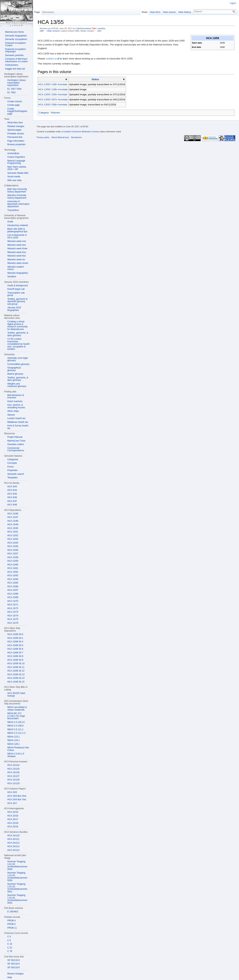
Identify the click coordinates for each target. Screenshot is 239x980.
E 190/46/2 (13, 912)
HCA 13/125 (13, 769)
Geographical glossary (14, 369)
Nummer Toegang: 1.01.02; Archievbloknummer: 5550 (17, 877)
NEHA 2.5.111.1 (15, 729)
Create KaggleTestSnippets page (17, 111)
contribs (101, 28)
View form (155, 12)
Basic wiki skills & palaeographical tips (17, 230)
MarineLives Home (14, 32)
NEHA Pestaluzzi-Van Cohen (18, 749)
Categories (13, 459)
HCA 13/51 (13, 532)
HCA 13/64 (13, 579)
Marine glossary (15, 374)
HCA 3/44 (12, 490)
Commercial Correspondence (16, 449)
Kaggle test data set (15, 69)
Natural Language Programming (16, 162)
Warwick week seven (18, 263)
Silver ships (13, 411)
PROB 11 (12, 928)
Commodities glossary (18, 364)
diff (42, 31)
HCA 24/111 (13, 839)
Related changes (16, 126)
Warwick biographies (18, 273)
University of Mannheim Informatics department (18, 204)
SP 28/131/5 (13, 967)
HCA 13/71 (13, 605)
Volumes (55, 113)
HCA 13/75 (13, 619)
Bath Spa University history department (17, 190)
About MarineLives (60, 137)
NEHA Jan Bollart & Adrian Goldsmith (17, 709)
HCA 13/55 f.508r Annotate (53, 105)
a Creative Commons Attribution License (80, 132)
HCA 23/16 (13, 816)
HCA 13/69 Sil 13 (16, 675)
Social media (14, 177)
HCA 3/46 (12, 497)
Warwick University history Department (17, 197)
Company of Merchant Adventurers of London (16, 60)
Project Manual (15, 437)
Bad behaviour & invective (16, 396)
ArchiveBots (13, 153)
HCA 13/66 (13, 587)
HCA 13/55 (13, 546)
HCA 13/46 (13, 514)
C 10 (10, 944)
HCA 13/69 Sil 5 (15, 645)
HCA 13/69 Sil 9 (15, 660)
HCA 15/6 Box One (17, 796)
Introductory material (17, 225)
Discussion (48, 12)
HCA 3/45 (12, 494)
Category (44, 113)
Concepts (12, 463)
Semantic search (16, 474)
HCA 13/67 (13, 590)
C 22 (10, 948)
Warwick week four (17, 252)
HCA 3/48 (12, 505)
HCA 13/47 (13, 517)
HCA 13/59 (13, 561)
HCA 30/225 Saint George (16, 695)
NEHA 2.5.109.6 (15, 726)
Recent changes (15, 974)
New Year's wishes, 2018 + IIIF (17, 168)
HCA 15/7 (12, 803)
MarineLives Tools (16, 441)
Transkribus (13, 210)
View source (169, 12)
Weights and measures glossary (17, 385)
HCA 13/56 (13, 550)
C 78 (10, 951)
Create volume (15, 101)
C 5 (9, 937)
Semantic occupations (16, 39)
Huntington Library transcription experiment (16, 83)
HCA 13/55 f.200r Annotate (53, 94)
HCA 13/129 (13, 783)
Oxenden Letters (16, 444)
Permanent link (15, 137)
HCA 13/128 (13, 780)
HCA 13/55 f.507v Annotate (53, 99)
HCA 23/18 (13, 823)
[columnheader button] (53, 80)
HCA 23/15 (13, 812)
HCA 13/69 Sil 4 (15, 642)
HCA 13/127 (13, 776)
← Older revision (52, 31)
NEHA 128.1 (13, 744)
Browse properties (16, 144)
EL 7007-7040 (14, 89)
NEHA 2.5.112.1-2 (16, 733)
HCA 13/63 (13, 575)
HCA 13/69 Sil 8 (15, 656)
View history (185, 12)
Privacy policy (43, 137)
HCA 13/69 (13, 597)
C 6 (9, 940)
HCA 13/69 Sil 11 (16, 667)
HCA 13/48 (13, 521)
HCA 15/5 (12, 792)
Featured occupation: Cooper (16, 44)
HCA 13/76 (13, 623)
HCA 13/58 (13, 557)
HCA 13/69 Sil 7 (15, 653)
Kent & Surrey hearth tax (18, 427)
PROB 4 (11, 921)
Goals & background (17, 285)
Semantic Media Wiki (18, 173)
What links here (15, 123)
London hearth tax (16, 418)
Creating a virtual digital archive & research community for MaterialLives (17, 325)
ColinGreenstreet (83, 28)
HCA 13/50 (13, 528)
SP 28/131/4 (13, 964)
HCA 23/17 (13, 819)
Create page (13, 105)
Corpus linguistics (16, 157)
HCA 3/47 (12, 501)
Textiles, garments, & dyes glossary (18, 334)
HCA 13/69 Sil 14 (16, 678)
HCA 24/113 (13, 846)
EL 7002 (11, 92)
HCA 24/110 (13, 836)
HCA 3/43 (12, 487)
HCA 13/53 (13, 539)
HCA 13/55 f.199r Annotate (53, 84)
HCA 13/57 (13, 554)
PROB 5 (11, 924)
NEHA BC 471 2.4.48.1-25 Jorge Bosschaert (16, 716)
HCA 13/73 (13, 612)
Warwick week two (16, 245)
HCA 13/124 (13, 765)
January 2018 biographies (14, 309)
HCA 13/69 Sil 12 (16, 671)
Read (145, 12)
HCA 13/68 (13, 594)
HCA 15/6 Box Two (17, 800)
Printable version (16, 134)
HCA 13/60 (13, 565)
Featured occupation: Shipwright (16, 50)
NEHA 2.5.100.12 (16, 722)
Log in (233, 3)
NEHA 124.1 (13, 740)
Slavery (11, 415)
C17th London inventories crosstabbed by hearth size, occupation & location (18, 344)
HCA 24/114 (13, 850)
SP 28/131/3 (13, 960)
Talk (94, 28)
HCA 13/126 (13, 772)
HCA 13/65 (13, 583)
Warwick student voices (16, 268)
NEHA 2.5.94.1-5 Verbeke (16, 755)
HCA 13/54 (13, 543)
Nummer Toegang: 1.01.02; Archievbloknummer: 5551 (17, 888)
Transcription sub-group (16, 294)
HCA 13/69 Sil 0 (15, 634)
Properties (12, 470)
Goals (10, 222)
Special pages (14, 130)
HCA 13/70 (13, 601)
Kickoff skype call (16, 289)
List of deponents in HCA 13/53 (17, 236)
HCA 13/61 (13, 568)
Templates (12, 478)
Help (10, 977)
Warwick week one (17, 241)
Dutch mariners (15, 401)
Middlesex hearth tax (18, 422)
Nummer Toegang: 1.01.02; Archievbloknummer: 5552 (17, 899)
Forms (10, 467)
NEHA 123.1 (13, 737)
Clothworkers (12, 65)
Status (95, 79)
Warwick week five (16, 256)
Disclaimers (76, 137)
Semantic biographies (16, 36)
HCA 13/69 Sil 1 (15, 638)
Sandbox (12, 277)
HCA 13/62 (13, 572)
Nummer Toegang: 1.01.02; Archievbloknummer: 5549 (17, 865)
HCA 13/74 (13, 616)
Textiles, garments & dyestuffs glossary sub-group (17, 301)
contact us (51, 59)
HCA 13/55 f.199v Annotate (53, 89)
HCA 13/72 (13, 608)
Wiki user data (14, 180)
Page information (16, 141)
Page (37, 12)
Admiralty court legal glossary (17, 359)
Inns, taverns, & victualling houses (16, 406)
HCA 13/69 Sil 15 (16, 682)
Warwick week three (17, 249)
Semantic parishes (14, 55)
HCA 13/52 (13, 535)
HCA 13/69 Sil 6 (15, 649)
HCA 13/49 (13, 524)
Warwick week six (16, 260)
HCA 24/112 (13, 843)
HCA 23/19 (13, 827)
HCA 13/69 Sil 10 (16, 663)
